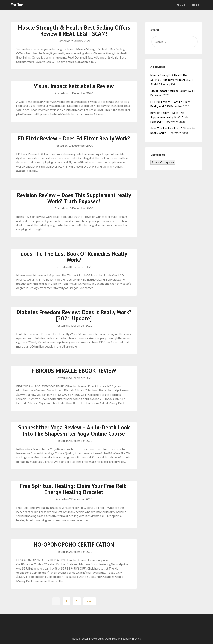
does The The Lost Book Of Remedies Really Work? (74, 257)
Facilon (17, 5)
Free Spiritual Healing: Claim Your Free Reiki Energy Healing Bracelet (74, 489)
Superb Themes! (132, 639)
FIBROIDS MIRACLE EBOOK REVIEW (74, 371)
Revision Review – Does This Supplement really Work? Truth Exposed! (74, 198)
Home (196, 5)
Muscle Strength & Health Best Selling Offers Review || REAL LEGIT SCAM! (74, 30)
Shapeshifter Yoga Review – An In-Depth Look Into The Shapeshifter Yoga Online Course (74, 430)
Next (90, 601)
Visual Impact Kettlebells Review (74, 86)
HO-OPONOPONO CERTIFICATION (74, 544)
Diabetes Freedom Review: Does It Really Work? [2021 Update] (74, 315)
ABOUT (181, 5)
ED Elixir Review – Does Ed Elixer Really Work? (74, 138)
